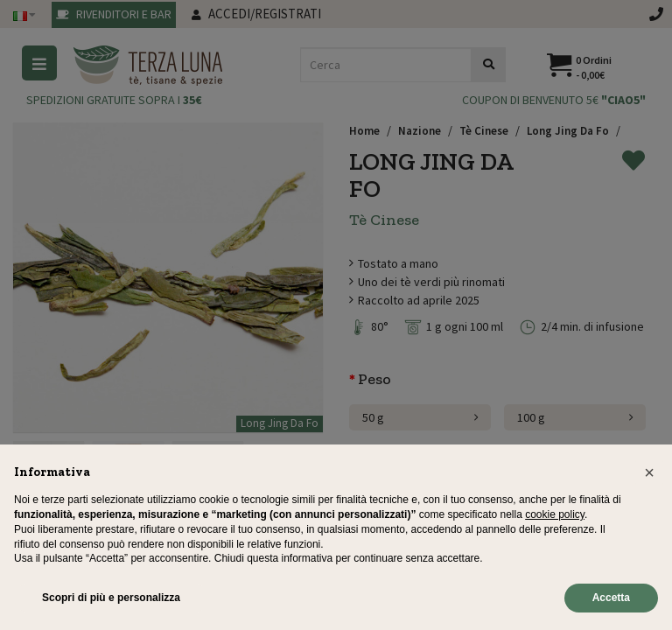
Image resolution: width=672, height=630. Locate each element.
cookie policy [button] (555, 514)
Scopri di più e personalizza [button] (111, 598)
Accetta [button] (611, 598)
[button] (649, 472)
